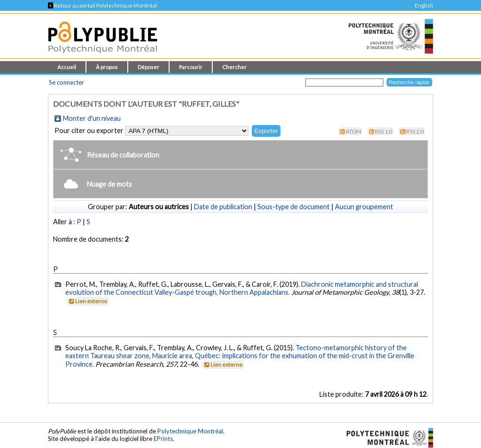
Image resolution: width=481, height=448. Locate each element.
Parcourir (191, 67)
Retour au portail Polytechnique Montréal (102, 5)
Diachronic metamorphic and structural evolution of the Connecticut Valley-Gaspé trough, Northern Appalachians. (242, 288)
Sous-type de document (294, 207)
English (424, 5)
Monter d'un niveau (92, 118)
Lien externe (87, 301)
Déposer (148, 67)
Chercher (234, 67)
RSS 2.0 (415, 131)
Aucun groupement (364, 207)
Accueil (67, 67)
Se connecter (66, 82)
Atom (353, 131)
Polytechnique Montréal (190, 431)
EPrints (163, 439)
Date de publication (223, 207)
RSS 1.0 (384, 131)
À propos (107, 67)
